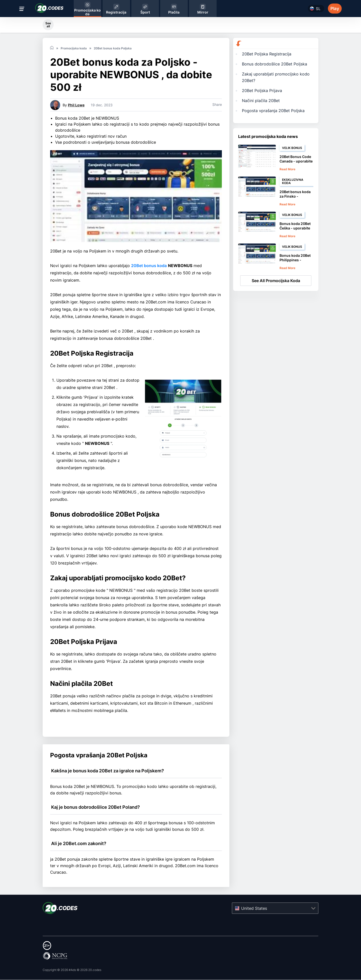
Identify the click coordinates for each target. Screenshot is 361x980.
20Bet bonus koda (149, 266)
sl (318, 9)
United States (254, 909)
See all (48, 25)
